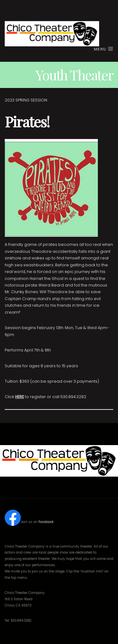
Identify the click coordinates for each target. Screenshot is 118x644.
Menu (104, 49)
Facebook (46, 522)
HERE (20, 397)
